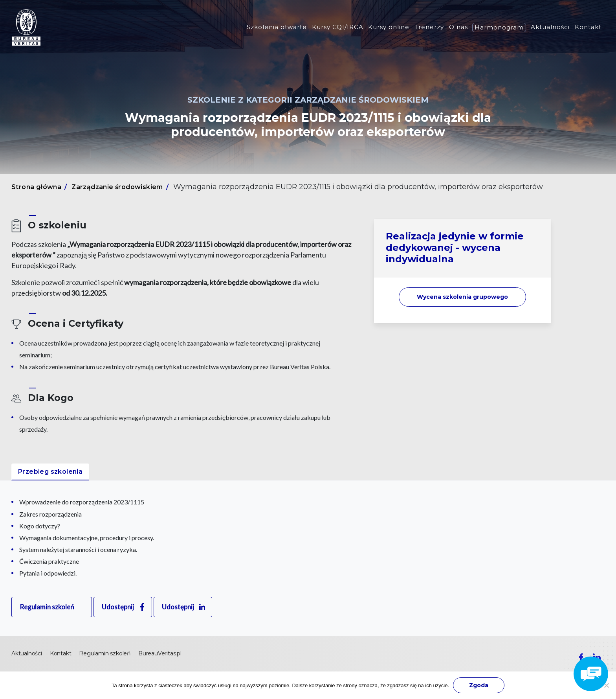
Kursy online (389, 27)
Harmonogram (499, 27)
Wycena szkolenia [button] (462, 297)
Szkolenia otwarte (277, 27)
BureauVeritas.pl (160, 653)
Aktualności (550, 27)
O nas (458, 27)
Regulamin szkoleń (47, 607)
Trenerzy (429, 27)
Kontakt (588, 27)
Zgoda (479, 685)
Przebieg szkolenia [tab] (50, 472)
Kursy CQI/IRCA (338, 27)
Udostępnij (118, 607)
